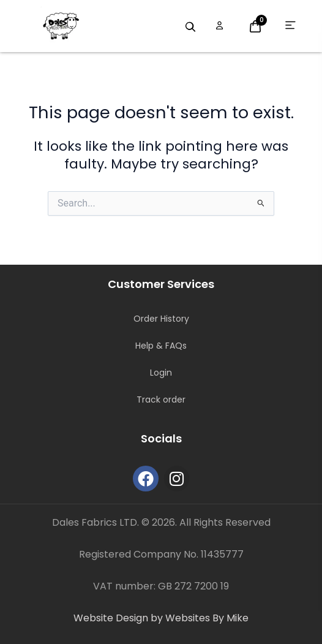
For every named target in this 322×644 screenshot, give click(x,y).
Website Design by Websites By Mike (161, 618)
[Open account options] (219, 26)
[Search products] (190, 27)
